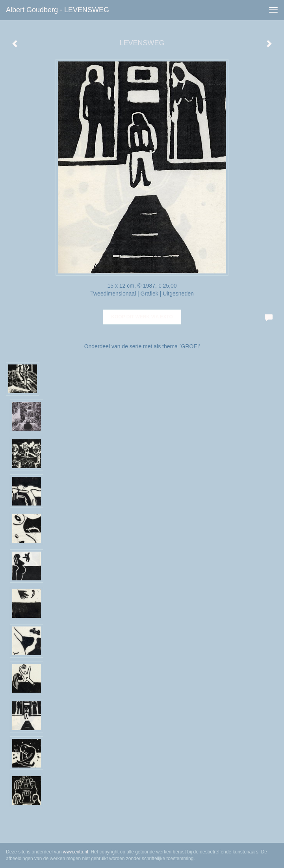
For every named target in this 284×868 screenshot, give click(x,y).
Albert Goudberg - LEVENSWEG (58, 10)
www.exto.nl (76, 852)
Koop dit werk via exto (142, 317)
